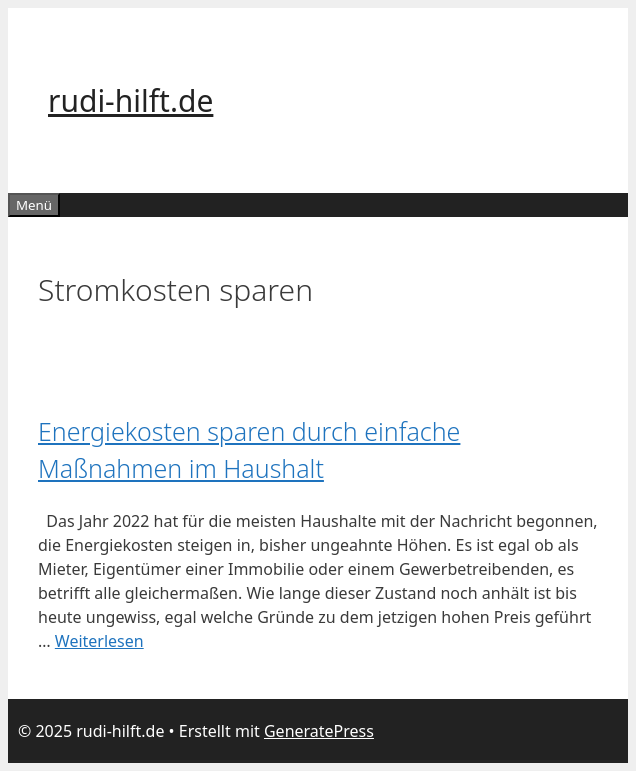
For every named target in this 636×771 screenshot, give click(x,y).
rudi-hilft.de (130, 100)
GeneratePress (319, 731)
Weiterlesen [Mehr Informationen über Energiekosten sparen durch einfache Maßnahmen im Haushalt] (99, 641)
